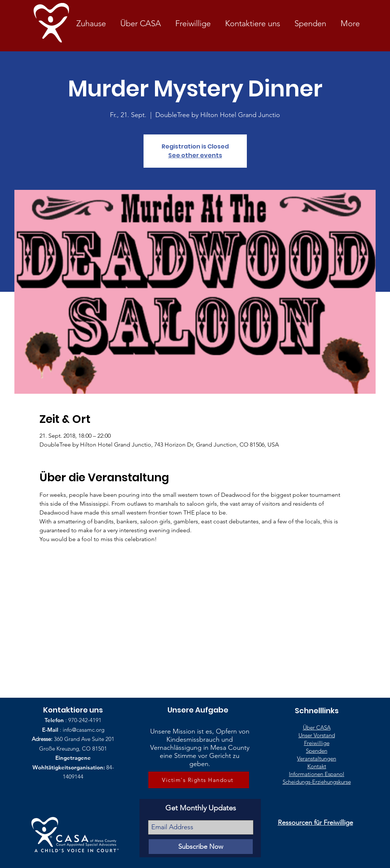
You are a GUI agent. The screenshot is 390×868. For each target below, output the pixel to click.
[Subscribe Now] (201, 847)
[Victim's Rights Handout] (199, 780)
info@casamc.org (84, 730)
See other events (195, 155)
